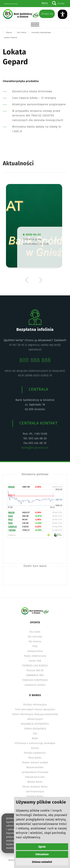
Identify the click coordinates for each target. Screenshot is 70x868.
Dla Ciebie (22, 32)
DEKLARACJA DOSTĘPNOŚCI (35, 724)
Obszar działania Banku (35, 787)
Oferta (9, 32)
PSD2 (35, 646)
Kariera (35, 748)
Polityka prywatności (35, 753)
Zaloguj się (47, 14)
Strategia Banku (35, 796)
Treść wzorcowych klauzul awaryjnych (35, 709)
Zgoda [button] (42, 847)
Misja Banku (35, 758)
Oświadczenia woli (35, 777)
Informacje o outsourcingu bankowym (35, 743)
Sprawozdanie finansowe (35, 772)
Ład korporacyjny (35, 792)
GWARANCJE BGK (35, 675)
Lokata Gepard (10, 38)
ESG (35, 734)
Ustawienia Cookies (35, 685)
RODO (35, 738)
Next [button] (41, 280)
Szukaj (61, 4)
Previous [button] (28, 280)
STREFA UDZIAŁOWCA (35, 729)
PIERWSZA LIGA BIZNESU (35, 666)
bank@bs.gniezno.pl (35, 448)
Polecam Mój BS (35, 670)
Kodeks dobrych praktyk (35, 763)
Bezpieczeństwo (35, 767)
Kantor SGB (35, 661)
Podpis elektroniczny (35, 656)
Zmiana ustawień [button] (42, 862)
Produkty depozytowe (41, 32)
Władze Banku (35, 782)
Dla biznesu (35, 641)
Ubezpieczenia (35, 651)
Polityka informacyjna (35, 705)
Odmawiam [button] (42, 854)
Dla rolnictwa (35, 637)
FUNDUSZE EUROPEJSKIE (35, 680)
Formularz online (11, 4)
